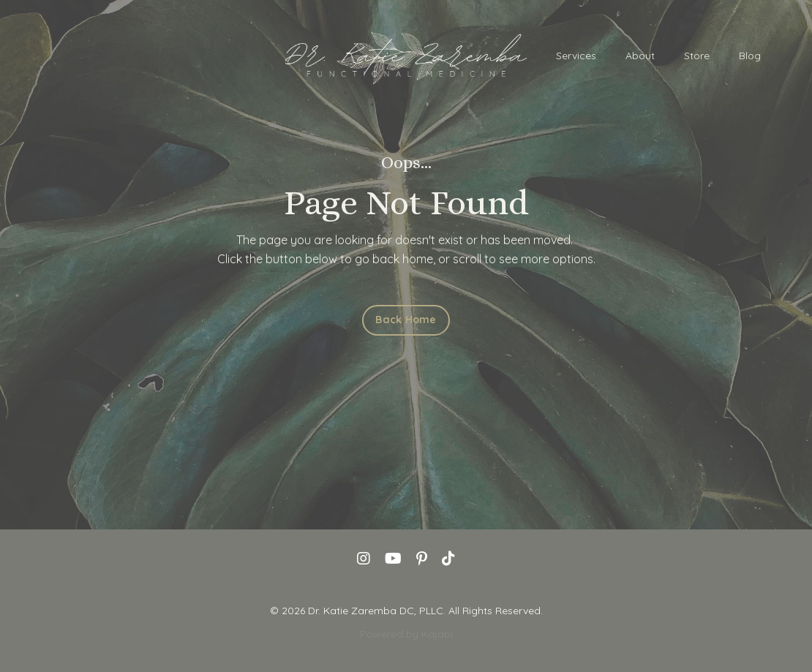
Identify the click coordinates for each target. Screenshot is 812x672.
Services (576, 56)
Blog (750, 56)
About (640, 56)
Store (697, 56)
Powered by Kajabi (406, 634)
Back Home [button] (406, 320)
